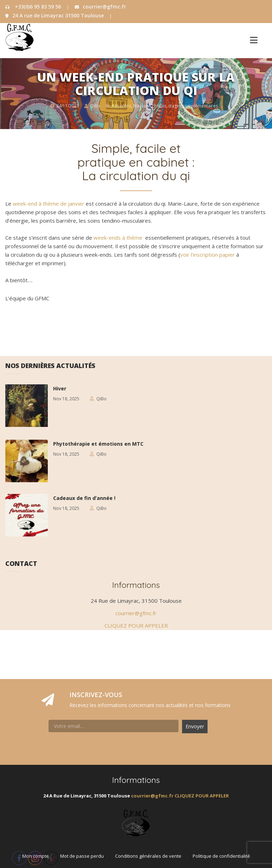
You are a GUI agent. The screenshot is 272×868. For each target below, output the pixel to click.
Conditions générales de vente (148, 856)
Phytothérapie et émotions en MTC (98, 444)
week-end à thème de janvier (49, 204)
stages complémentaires (193, 106)
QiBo (95, 106)
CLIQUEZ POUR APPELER (136, 625)
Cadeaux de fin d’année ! (84, 498)
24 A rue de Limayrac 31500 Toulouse (55, 15)
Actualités (121, 106)
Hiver (60, 388)
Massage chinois (150, 106)
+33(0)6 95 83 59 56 (34, 7)
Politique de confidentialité (221, 856)
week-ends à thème (118, 238)
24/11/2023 (68, 106)
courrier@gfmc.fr (100, 7)
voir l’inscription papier (208, 255)
